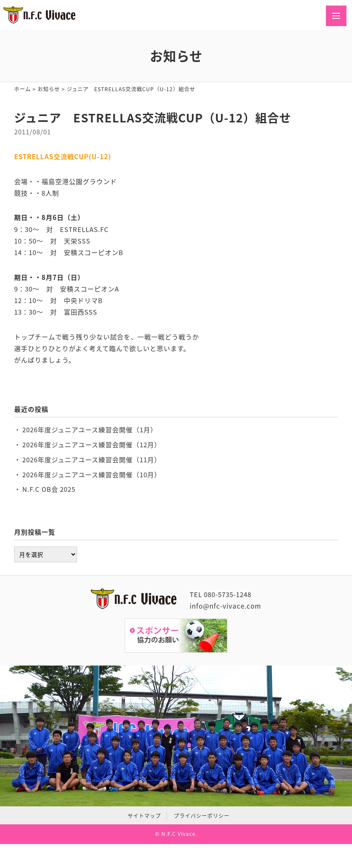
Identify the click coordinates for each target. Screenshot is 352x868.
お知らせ (49, 89)
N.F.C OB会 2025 (49, 489)
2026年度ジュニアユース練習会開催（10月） (92, 474)
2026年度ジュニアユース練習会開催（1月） (90, 430)
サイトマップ (144, 816)
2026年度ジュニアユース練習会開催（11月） (92, 459)
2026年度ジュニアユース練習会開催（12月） (92, 444)
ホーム (22, 89)
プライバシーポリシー (202, 816)
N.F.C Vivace (179, 834)
